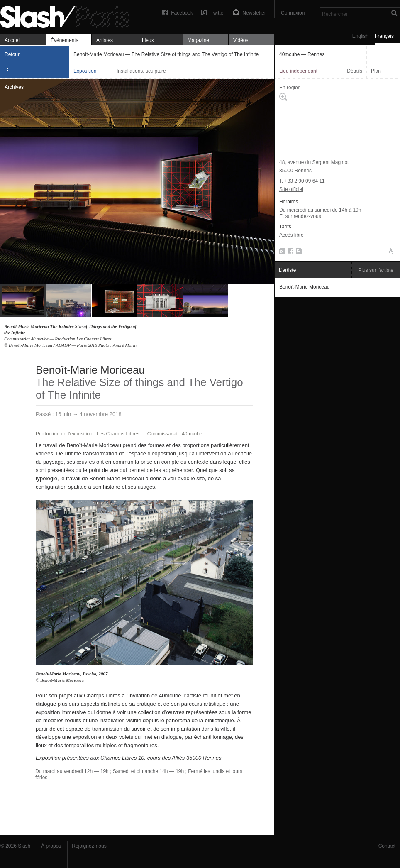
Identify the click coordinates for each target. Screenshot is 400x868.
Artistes (105, 40)
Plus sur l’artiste (376, 270)
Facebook (182, 13)
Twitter (218, 13)
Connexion (293, 13)
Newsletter (254, 13)
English (360, 36)
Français (384, 36)
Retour (12, 54)
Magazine (198, 40)
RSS (281, 253)
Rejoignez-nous (89, 846)
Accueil (13, 40)
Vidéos (241, 40)
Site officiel (291, 189)
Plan (376, 71)
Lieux (148, 40)
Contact (387, 846)
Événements (65, 40)
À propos (51, 846)
